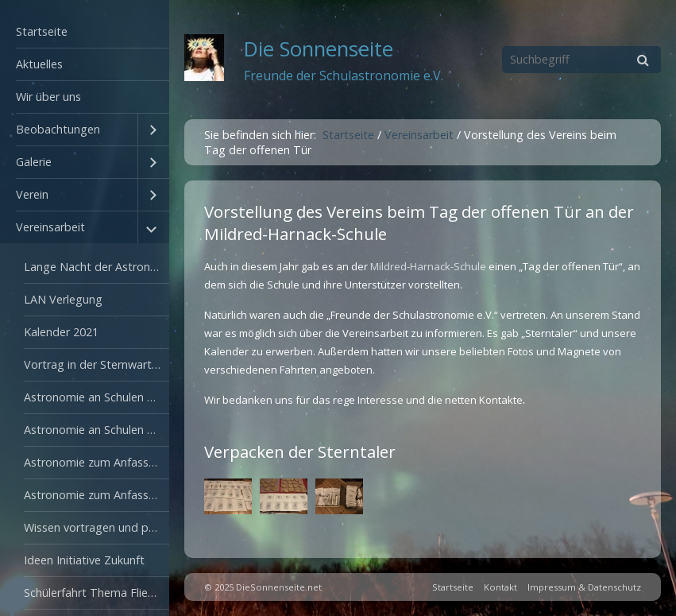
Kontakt (500, 587)
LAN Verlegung (63, 299)
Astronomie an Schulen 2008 (97, 430)
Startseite (42, 31)
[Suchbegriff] (581, 60)
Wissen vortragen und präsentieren (97, 527)
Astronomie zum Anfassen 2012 (97, 495)
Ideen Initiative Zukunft (84, 560)
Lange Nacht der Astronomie (97, 267)
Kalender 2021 (61, 332)
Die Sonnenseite (319, 49)
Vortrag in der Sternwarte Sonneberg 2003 (97, 364)
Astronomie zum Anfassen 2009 (97, 462)
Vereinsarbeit (50, 227)
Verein (32, 194)
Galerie (34, 162)
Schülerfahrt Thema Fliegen (96, 593)
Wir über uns (48, 97)
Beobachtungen (58, 129)
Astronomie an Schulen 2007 (97, 397)
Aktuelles (39, 64)
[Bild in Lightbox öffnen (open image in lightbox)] (228, 496)
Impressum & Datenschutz (584, 587)
